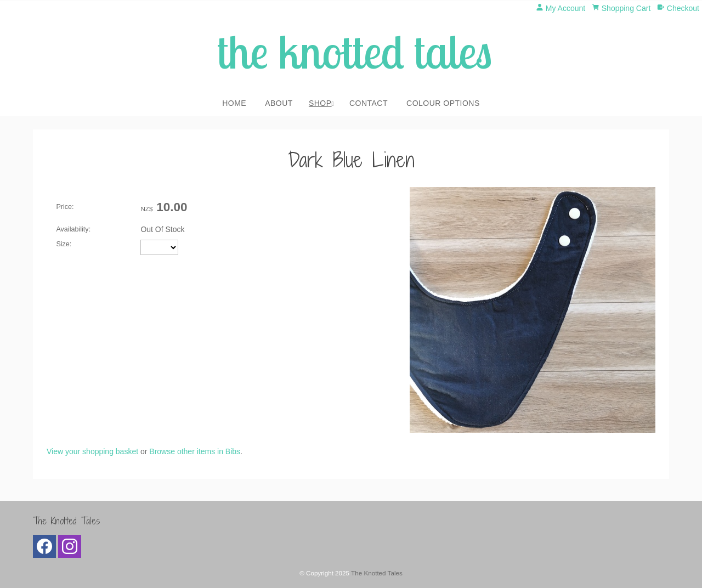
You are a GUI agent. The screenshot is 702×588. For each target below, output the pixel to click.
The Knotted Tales (377, 573)
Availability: (73, 229)
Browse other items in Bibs (195, 451)
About (279, 103)
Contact (369, 103)
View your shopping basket (92, 451)
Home (234, 103)
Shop (320, 103)
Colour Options (443, 103)
